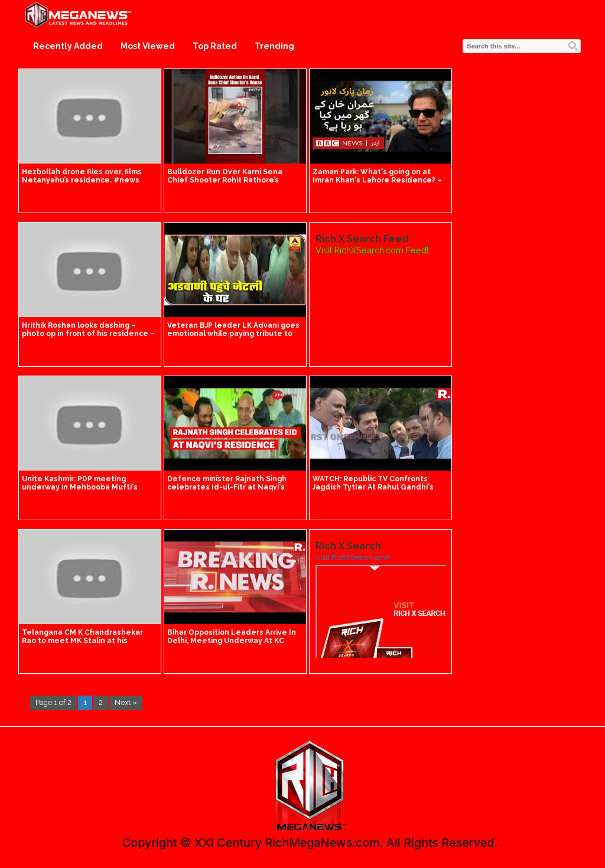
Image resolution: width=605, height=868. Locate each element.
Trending (274, 46)
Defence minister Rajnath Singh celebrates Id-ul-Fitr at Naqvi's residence (227, 487)
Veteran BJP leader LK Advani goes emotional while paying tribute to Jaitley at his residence (233, 334)
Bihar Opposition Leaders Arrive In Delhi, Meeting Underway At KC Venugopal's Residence (232, 641)
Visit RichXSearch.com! (352, 557)
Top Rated (215, 46)
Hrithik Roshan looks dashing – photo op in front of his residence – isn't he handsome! (88, 334)
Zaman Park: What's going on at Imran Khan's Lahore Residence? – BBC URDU (377, 180)
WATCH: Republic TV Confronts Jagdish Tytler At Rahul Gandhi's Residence (373, 487)
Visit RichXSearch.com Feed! (372, 250)
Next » (126, 702)
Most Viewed (148, 46)
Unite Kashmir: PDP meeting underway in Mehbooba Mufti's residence (80, 487)
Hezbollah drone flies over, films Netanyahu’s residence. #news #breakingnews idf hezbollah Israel (89, 180)
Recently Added (68, 46)
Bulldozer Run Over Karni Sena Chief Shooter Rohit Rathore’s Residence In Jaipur (225, 180)
